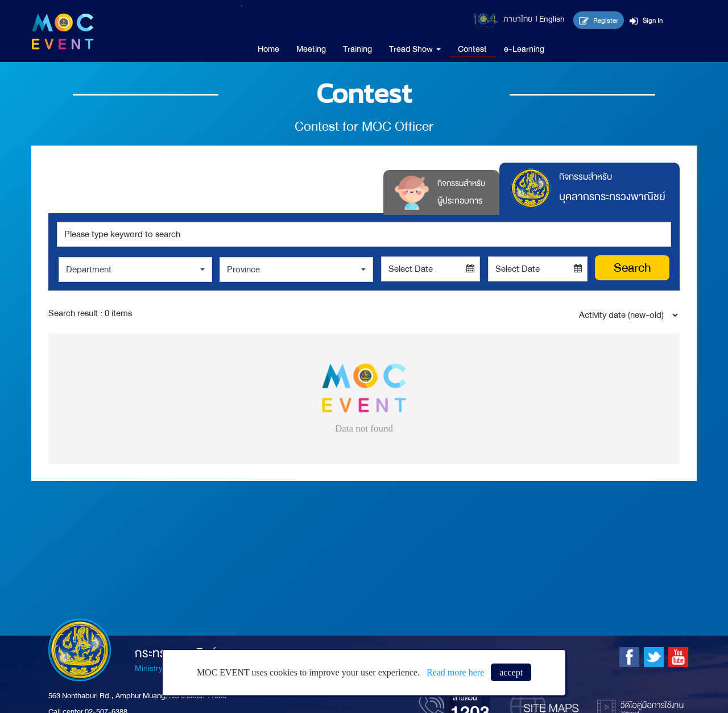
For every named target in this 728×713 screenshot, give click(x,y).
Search (632, 268)
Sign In (646, 20)
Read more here (455, 672)
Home (268, 49)
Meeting (311, 49)
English (552, 19)
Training (357, 49)
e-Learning (524, 49)
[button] (135, 270)
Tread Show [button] (415, 49)
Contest (472, 49)
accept (511, 672)
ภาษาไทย (518, 19)
